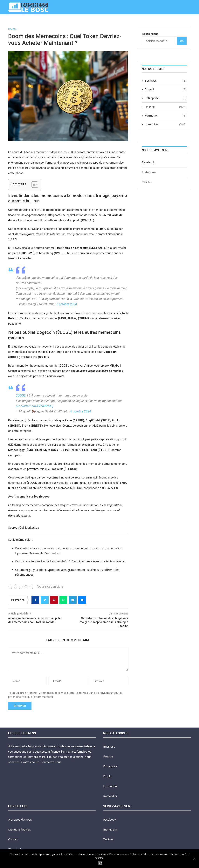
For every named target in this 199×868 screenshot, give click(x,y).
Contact (184, 22)
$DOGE (21, 396)
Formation (112, 22)
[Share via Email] (82, 600)
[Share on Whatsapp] (63, 600)
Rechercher (150, 34)
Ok (182, 41)
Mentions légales (20, 829)
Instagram (149, 172)
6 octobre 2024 (81, 412)
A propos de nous (159, 22)
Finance (59, 22)
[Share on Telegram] (73, 600)
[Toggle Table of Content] (33, 185)
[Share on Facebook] (35, 600)
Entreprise (78, 22)
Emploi (95, 22)
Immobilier (133, 22)
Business (42, 22)
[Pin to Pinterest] (54, 600)
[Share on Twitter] (45, 600)
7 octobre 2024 (67, 304)
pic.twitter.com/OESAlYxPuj (35, 406)
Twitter (147, 182)
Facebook (148, 162)
